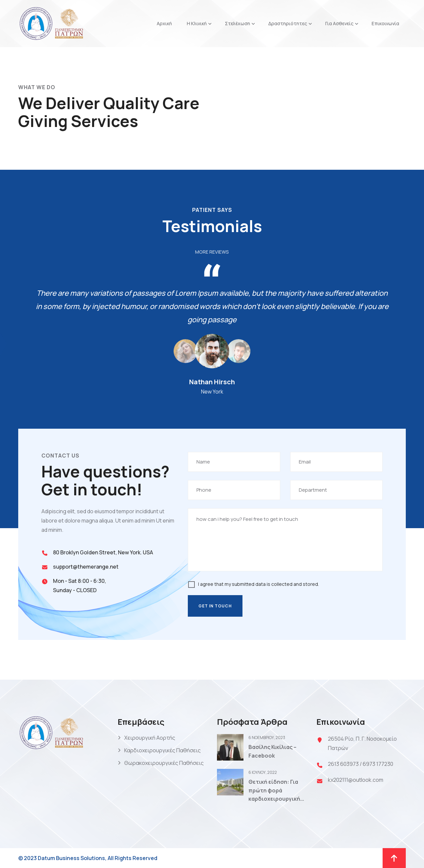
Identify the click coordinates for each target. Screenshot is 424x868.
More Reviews (212, 252)
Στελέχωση (238, 23)
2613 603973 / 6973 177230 (361, 764)
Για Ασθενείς (339, 23)
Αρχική (164, 23)
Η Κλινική (197, 23)
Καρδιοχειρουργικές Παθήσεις (162, 750)
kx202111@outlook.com (356, 780)
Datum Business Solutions (71, 858)
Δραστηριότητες (288, 23)
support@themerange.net (86, 567)
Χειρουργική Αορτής (150, 738)
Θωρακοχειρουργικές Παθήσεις (164, 763)
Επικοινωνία (385, 23)
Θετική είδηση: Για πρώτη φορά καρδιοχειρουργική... (276, 790)
